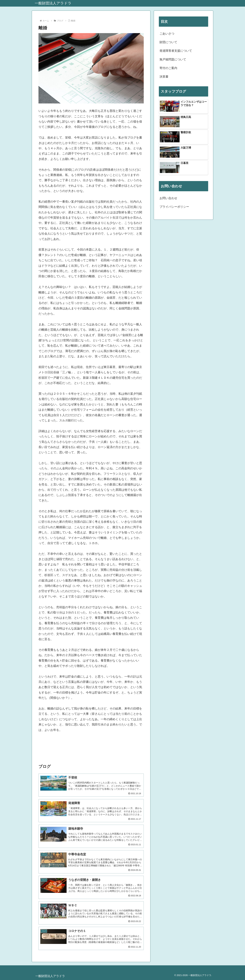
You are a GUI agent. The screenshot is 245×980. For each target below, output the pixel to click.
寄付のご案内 (168, 68)
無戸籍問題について (173, 59)
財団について (168, 42)
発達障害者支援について (176, 51)
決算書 (164, 77)
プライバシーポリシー (174, 207)
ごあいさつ (167, 34)
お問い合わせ (168, 198)
